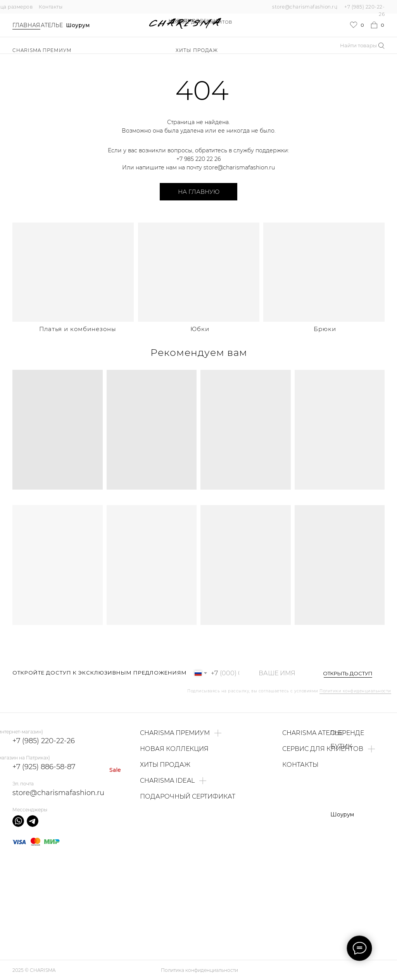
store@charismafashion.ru (305, 7)
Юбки (200, 329)
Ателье (52, 25)
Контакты (51, 7)
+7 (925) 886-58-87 (44, 767)
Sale (115, 770)
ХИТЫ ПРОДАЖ (197, 50)
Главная (26, 25)
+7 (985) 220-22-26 (44, 741)
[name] (281, 673)
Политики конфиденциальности (355, 691)
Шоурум (78, 25)
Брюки (325, 329)
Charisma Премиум (42, 50)
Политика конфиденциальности (199, 970)
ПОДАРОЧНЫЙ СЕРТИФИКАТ (188, 796)
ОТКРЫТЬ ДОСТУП (348, 673)
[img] (73, 272)
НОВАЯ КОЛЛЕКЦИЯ (195, 21)
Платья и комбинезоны (78, 329)
